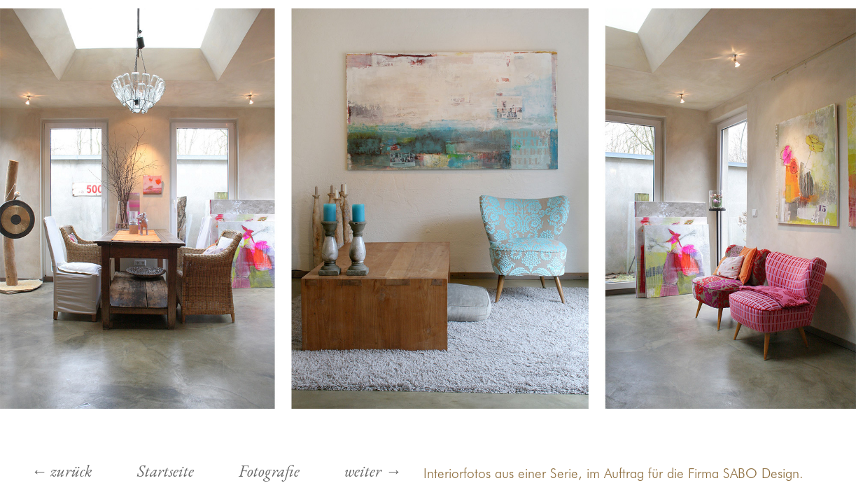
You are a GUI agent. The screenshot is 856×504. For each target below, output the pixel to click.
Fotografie (269, 471)
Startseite (166, 471)
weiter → (373, 471)
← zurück (61, 471)
